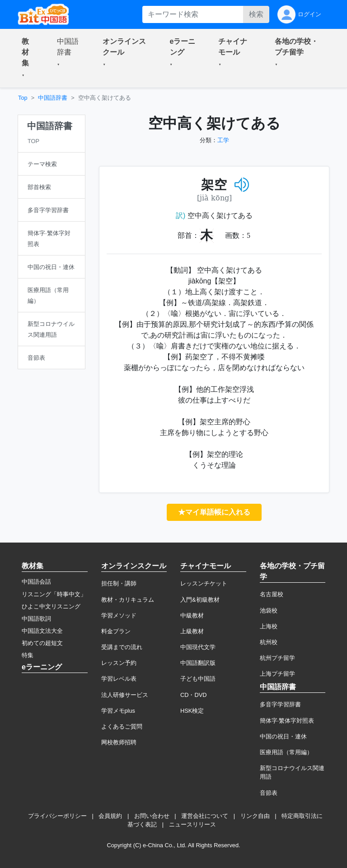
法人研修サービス (125, 695)
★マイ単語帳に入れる (214, 512)
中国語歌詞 (36, 619)
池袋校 (269, 610)
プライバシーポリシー (57, 816)
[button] (28, 58)
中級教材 (192, 615)
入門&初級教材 (200, 600)
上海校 (269, 626)
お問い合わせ (152, 816)
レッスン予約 (119, 663)
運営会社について (205, 816)
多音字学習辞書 (280, 704)
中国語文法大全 (42, 631)
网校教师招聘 (119, 742)
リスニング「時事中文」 (54, 594)
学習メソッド (119, 615)
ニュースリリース (192, 824)
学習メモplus (118, 711)
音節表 (269, 793)
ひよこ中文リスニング (51, 606)
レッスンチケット (204, 583)
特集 (28, 655)
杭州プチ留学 (277, 658)
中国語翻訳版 (198, 663)
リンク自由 (255, 816)
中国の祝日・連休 (283, 736)
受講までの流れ (122, 647)
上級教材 (192, 631)
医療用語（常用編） (286, 752)
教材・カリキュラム (128, 600)
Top (23, 98)
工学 (223, 140)
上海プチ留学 (277, 674)
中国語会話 (36, 582)
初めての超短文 (42, 643)
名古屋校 (272, 594)
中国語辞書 (53, 98)
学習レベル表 (119, 679)
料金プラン (116, 631)
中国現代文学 (198, 647)
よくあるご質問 (122, 726)
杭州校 (269, 642)
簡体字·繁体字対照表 (287, 721)
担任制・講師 (119, 583)
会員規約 (110, 816)
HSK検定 (192, 711)
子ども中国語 (198, 679)
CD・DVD (194, 695)
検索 (256, 14)
